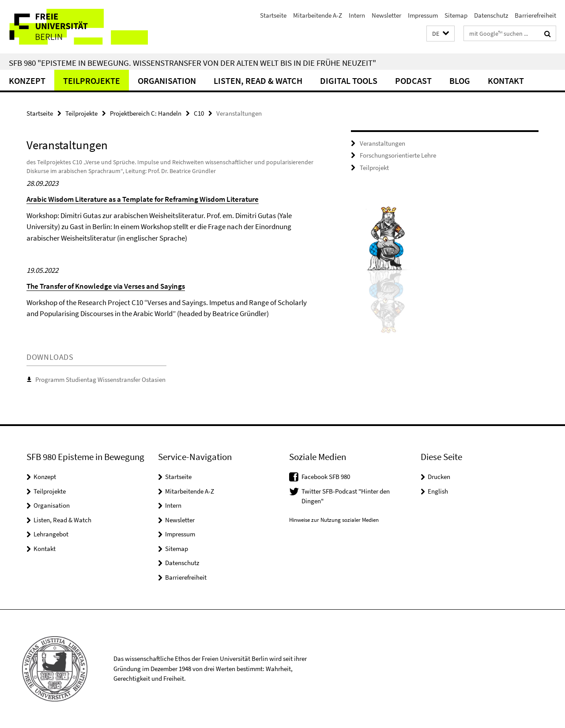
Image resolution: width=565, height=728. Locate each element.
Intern (357, 15)
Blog (460, 81)
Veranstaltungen (382, 143)
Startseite (273, 15)
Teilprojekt (374, 168)
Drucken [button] (439, 477)
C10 (199, 113)
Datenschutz (491, 15)
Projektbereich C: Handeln (146, 113)
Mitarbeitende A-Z (318, 15)
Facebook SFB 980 (326, 477)
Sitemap (456, 15)
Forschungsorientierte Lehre (398, 155)
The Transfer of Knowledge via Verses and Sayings (106, 286)
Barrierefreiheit (535, 15)
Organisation (167, 81)
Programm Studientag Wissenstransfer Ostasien (100, 379)
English (438, 491)
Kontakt (506, 81)
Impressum (423, 15)
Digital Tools (349, 81)
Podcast (413, 81)
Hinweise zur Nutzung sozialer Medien (334, 520)
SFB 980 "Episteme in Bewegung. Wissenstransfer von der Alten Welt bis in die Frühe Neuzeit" (192, 63)
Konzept (27, 81)
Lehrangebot (51, 534)
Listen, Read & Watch (258, 81)
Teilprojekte (92, 81)
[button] (441, 34)
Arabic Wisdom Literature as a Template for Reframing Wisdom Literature (143, 199)
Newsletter (386, 15)
